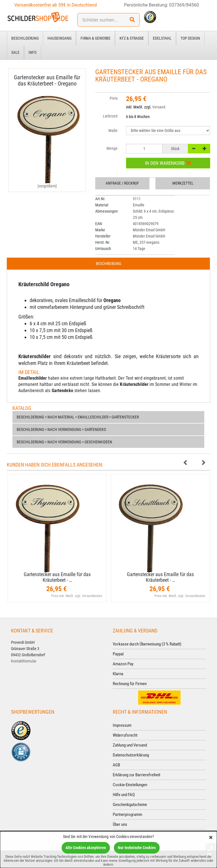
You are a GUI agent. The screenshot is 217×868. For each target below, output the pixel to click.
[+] (205, 149)
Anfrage (122, 183)
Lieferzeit (110, 116)
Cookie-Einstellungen (130, 785)
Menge (112, 148)
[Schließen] (211, 838)
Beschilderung (25, 38)
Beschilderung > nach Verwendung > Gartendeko (61, 429)
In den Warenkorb (168, 163)
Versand (159, 107)
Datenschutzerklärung (131, 755)
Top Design (190, 38)
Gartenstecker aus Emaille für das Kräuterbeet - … (57, 577)
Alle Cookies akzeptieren (86, 848)
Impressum (122, 725)
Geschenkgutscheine (130, 805)
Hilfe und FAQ (124, 795)
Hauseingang (59, 38)
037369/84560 (184, 5)
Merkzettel (183, 183)
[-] (194, 149)
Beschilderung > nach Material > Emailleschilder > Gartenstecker (78, 417)
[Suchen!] (132, 20)
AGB (116, 765)
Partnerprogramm (127, 814)
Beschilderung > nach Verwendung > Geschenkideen (64, 442)
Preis (114, 98)
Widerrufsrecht (125, 735)
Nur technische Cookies (137, 848)
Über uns (120, 824)
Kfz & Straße (132, 38)
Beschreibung (108, 264)
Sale (15, 52)
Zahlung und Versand (130, 745)
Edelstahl (162, 38)
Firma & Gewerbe (96, 38)
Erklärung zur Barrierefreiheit (136, 775)
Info (32, 52)
